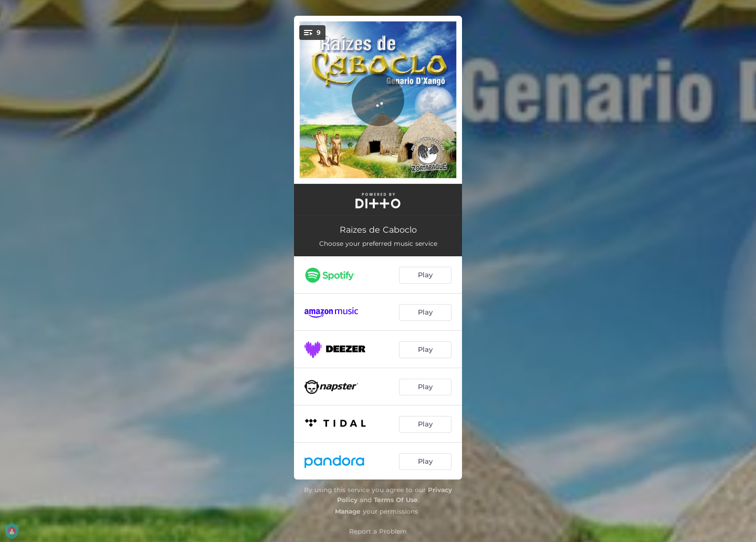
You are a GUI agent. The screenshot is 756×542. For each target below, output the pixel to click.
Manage (348, 511)
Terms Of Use (396, 500)
